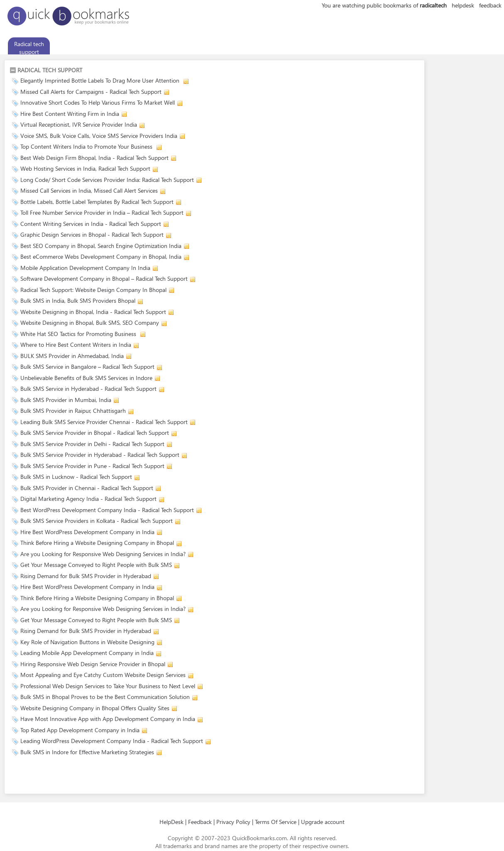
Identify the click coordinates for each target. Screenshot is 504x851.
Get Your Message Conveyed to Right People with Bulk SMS (96, 565)
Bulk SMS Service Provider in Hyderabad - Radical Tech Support (100, 455)
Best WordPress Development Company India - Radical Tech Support (107, 510)
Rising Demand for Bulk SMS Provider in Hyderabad (86, 576)
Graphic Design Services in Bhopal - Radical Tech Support (92, 234)
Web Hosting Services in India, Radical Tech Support (85, 168)
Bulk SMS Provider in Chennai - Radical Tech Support (87, 488)
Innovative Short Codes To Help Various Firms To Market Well (98, 102)
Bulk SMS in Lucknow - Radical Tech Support (76, 477)
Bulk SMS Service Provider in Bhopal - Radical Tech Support (95, 433)
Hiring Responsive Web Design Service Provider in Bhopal (93, 664)
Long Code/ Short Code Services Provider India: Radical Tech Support (107, 180)
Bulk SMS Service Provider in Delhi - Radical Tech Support (92, 444)
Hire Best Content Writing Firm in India (70, 114)
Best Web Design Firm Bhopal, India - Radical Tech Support (94, 158)
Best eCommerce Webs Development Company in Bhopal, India (101, 256)
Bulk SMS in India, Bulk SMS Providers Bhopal (78, 300)
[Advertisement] (107, 776)
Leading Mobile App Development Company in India (87, 653)
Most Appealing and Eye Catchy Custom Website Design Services (103, 675)
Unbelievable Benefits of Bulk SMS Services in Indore (86, 378)
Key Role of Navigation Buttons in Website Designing (87, 642)
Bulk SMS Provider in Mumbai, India (66, 400)
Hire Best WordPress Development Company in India (87, 532)
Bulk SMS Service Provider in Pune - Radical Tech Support (92, 466)
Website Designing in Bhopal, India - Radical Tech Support (93, 312)
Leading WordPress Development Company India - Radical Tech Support (112, 741)
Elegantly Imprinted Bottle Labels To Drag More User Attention (101, 80)
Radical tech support (29, 48)
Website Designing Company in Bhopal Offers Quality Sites (95, 708)
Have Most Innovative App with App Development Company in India (108, 719)
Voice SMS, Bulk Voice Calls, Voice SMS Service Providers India (99, 136)
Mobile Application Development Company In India (85, 268)
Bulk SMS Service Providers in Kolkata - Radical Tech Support (97, 521)
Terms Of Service (276, 822)
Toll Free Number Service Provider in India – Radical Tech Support (102, 212)
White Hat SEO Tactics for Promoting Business (79, 334)
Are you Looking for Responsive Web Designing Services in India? (103, 554)
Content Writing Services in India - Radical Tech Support (91, 224)
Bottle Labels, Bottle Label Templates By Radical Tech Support (97, 202)
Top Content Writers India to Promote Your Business (87, 146)
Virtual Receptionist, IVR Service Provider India (79, 124)
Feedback (200, 822)
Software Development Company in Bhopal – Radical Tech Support (104, 278)
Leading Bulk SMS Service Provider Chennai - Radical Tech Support (104, 422)
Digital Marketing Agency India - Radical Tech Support (88, 499)
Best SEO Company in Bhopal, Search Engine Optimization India (101, 246)
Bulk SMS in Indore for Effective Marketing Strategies (87, 752)
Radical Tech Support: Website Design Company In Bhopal (93, 290)
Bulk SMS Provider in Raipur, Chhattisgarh (73, 411)
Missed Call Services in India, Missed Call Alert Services (89, 190)
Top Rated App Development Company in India (80, 730)
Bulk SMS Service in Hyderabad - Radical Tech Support (88, 389)
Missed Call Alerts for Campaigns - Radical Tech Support (91, 92)
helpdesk (463, 5)
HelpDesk (171, 822)
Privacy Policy (233, 822)
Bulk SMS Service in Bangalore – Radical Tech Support (87, 367)
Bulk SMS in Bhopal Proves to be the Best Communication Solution (105, 697)
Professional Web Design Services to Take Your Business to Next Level (108, 686)
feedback (490, 5)
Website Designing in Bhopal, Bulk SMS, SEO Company (90, 322)
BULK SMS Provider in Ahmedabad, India (72, 356)
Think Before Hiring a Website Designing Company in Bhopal (97, 543)
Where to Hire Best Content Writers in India (76, 345)
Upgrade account (323, 822)
